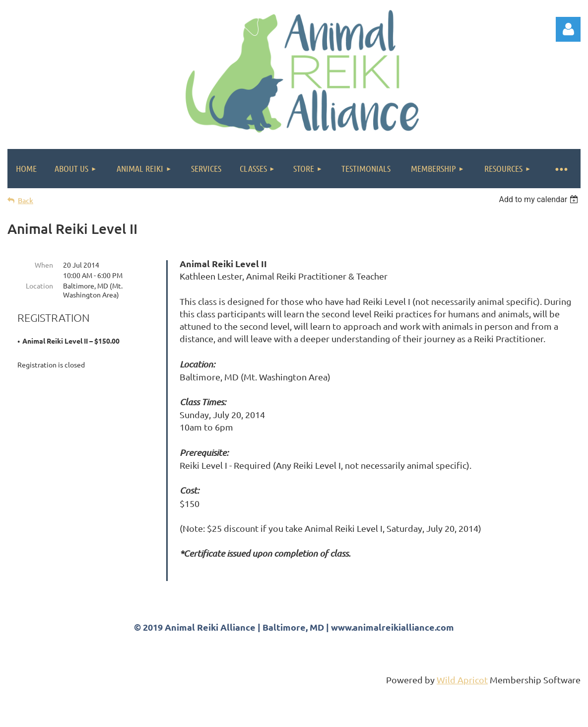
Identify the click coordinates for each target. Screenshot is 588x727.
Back (26, 200)
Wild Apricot (462, 715)
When (44, 265)
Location (39, 286)
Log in (568, 29)
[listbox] (540, 199)
